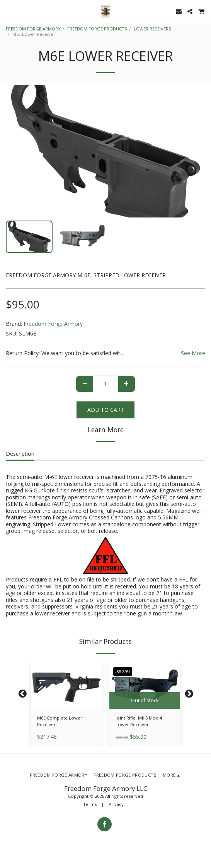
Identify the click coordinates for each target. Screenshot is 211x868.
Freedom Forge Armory (53, 324)
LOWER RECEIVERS (152, 29)
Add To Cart (106, 410)
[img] (66, 685)
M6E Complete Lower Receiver (60, 721)
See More (193, 353)
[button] (9, 11)
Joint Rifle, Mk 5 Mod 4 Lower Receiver (139, 721)
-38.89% (123, 672)
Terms (90, 804)
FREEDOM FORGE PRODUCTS (97, 29)
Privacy (116, 804)
